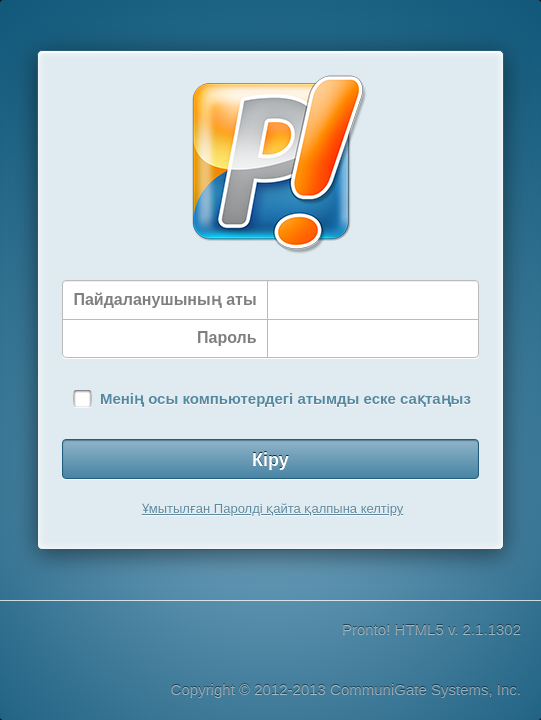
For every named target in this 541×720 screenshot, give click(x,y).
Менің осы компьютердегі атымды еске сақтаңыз (285, 398)
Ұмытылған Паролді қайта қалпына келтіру (273, 508)
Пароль (227, 337)
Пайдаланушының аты (164, 299)
